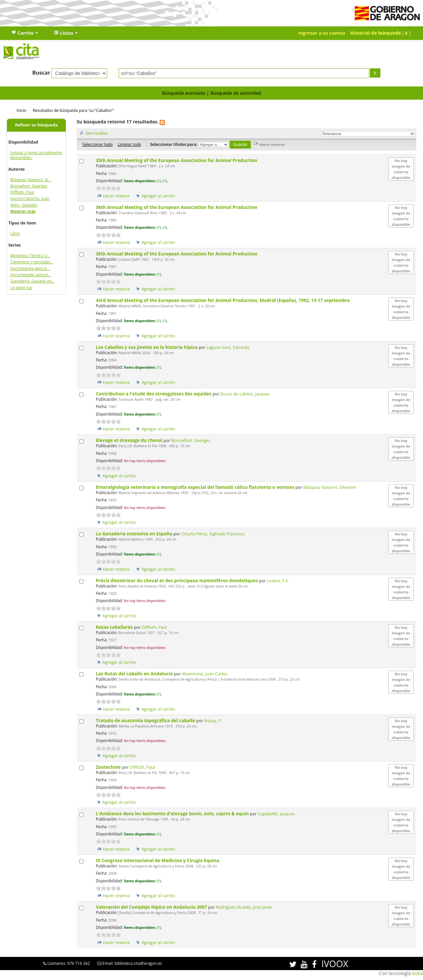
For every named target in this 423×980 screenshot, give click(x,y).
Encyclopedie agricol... (30, 275)
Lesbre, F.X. (278, 581)
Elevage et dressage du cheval (130, 440)
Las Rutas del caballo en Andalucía (135, 674)
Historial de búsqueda (376, 33)
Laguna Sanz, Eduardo (228, 347)
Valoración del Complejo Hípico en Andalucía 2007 (152, 907)
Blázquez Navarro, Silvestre (330, 487)
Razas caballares (115, 627)
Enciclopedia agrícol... (30, 269)
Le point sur (21, 288)
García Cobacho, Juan (30, 199)
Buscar (41, 73)
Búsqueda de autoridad (235, 93)
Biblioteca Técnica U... (30, 256)
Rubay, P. (213, 721)
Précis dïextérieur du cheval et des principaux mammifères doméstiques (177, 580)
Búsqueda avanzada (184, 93)
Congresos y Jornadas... (32, 262)
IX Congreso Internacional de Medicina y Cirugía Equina (158, 860)
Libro (15, 234)
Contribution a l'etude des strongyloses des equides (154, 394)
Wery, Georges (24, 205)
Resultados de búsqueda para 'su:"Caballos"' (73, 110)
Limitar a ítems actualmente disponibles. (36, 155)
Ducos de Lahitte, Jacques (245, 394)
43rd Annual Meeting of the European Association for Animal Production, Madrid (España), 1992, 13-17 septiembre (223, 300)
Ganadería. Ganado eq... (33, 281)
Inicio (21, 110)
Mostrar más (23, 211)
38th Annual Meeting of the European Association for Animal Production (177, 254)
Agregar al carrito (158, 196)
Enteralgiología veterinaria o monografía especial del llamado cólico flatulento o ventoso (196, 487)
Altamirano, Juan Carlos (204, 674)
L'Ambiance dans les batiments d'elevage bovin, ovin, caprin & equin (173, 813)
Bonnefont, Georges (29, 186)
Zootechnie (109, 767)
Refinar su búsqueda (37, 125)
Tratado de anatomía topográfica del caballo (146, 720)
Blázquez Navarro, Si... (31, 180)
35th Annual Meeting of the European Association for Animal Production (177, 160)
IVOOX (335, 964)
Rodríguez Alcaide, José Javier (244, 907)
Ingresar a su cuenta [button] (322, 33)
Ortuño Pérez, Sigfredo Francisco (213, 534)
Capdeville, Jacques (276, 814)
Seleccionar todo (97, 144)
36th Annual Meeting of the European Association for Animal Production (177, 207)
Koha (418, 973)
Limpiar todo (129, 144)
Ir (375, 73)
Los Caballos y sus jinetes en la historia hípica (147, 347)
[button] (25, 33)
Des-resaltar (97, 133)
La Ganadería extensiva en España (135, 534)
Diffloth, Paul (22, 192)
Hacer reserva (116, 196)
